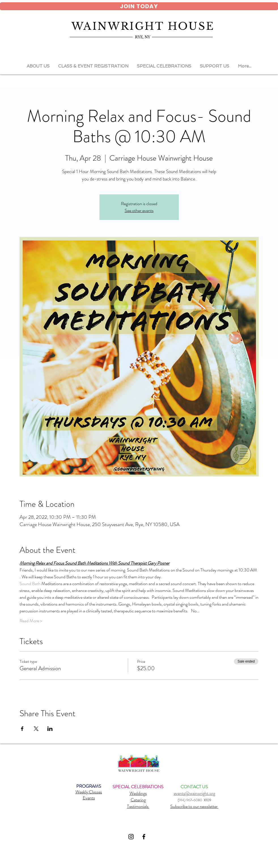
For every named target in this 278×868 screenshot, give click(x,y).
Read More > (31, 621)
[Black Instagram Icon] (131, 837)
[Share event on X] (36, 729)
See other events (139, 210)
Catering (138, 800)
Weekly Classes (89, 792)
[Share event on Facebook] (22, 729)
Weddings (138, 793)
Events (89, 798)
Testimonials (138, 806)
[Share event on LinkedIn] (50, 729)
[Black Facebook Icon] (144, 837)
